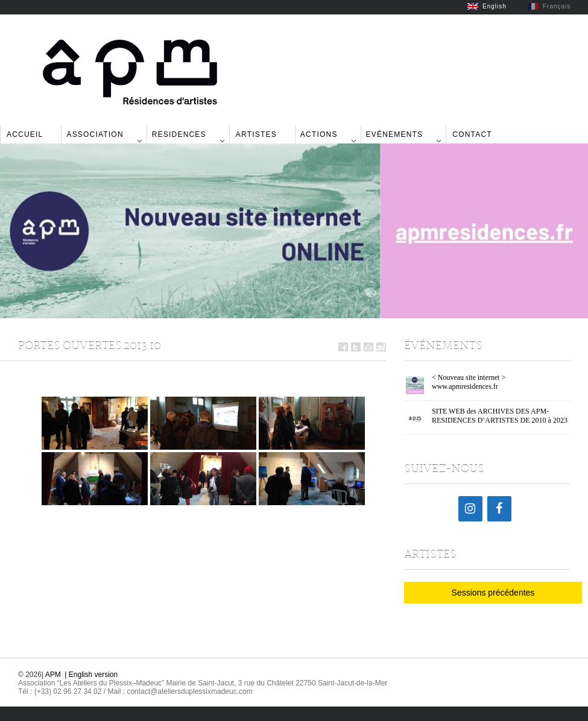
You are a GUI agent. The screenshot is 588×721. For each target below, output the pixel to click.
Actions (319, 134)
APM (53, 675)
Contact (472, 134)
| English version (91, 675)
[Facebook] (499, 509)
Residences (179, 134)
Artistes (256, 134)
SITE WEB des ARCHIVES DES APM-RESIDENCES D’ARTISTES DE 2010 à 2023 (500, 416)
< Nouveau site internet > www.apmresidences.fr (469, 382)
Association (95, 134)
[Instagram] (470, 509)
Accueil (25, 134)
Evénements (395, 134)
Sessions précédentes (493, 593)
